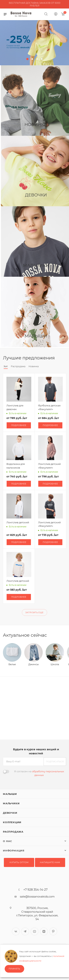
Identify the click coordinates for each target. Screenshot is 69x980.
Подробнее (19, 425)
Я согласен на (39, 773)
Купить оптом (19, 862)
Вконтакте (16, 931)
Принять (14, 969)
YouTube (34, 931)
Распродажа (13, 832)
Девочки (10, 813)
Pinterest (53, 931)
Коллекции (12, 822)
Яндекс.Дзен (44, 931)
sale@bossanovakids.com (37, 896)
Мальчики (11, 803)
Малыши (10, 794)
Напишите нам (50, 862)
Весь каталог (65, 358)
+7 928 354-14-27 (35, 890)
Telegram (25, 931)
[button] (27, 59)
